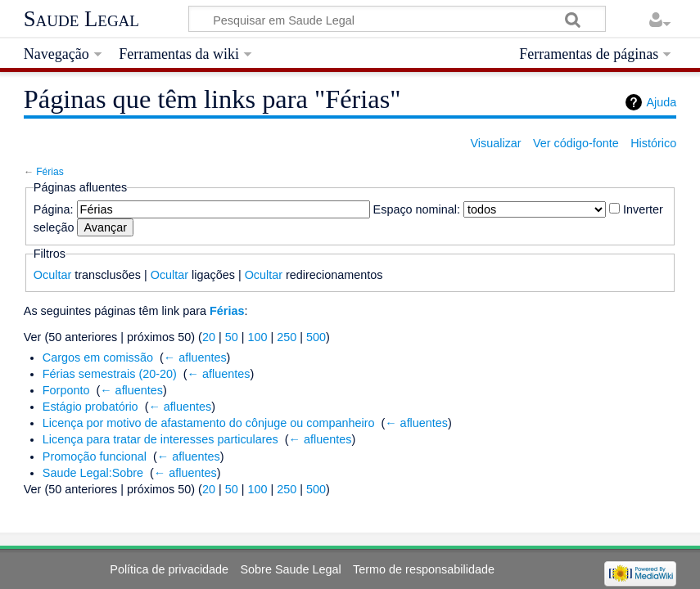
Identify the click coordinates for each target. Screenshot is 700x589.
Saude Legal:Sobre (93, 473)
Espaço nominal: (417, 209)
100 (257, 337)
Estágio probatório (90, 407)
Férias (50, 172)
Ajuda (661, 102)
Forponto (66, 390)
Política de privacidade (169, 569)
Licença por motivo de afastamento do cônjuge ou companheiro (209, 423)
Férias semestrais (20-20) (110, 374)
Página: (54, 209)
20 (209, 337)
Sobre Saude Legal (290, 569)
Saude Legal (81, 19)
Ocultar (52, 275)
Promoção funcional (95, 456)
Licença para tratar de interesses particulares (160, 439)
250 (287, 337)
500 (316, 337)
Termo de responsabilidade (424, 569)
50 (232, 337)
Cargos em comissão (98, 357)
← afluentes (195, 357)
